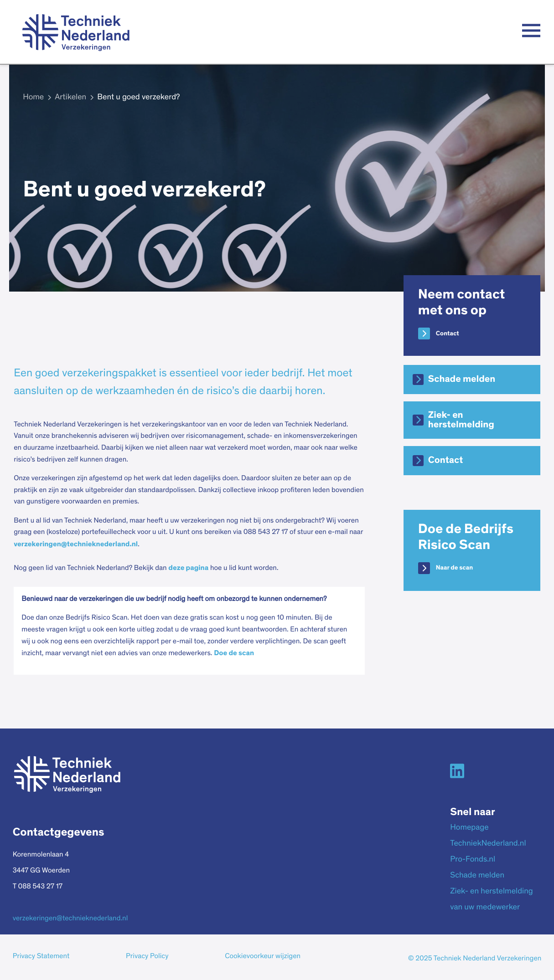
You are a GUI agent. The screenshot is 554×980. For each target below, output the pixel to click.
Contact (448, 334)
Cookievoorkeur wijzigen (263, 957)
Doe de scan (234, 653)
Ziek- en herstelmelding (461, 420)
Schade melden (462, 379)
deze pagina (188, 568)
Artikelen (70, 97)
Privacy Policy (147, 957)
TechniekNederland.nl (488, 844)
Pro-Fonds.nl (473, 860)
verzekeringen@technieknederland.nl (76, 544)
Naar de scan (454, 568)
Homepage (469, 828)
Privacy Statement (41, 957)
